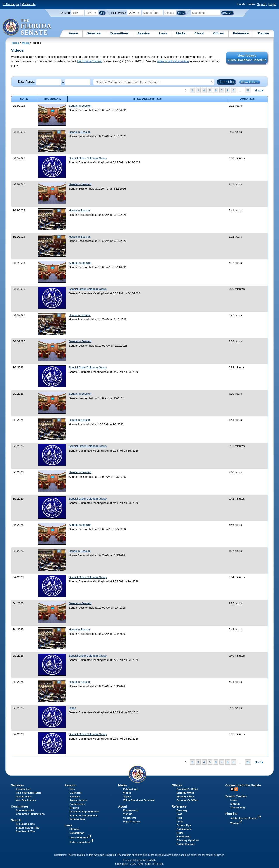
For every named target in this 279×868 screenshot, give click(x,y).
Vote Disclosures (26, 800)
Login (273, 4)
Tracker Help (238, 808)
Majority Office (185, 793)
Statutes (74, 829)
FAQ (179, 814)
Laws (163, 33)
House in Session (80, 132)
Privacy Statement (133, 860)
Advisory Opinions (188, 840)
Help (179, 818)
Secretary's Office (187, 800)
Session (144, 33)
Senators (94, 33)
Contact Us (130, 818)
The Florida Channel (89, 61)
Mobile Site (28, 4)
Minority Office (185, 796)
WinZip (237, 823)
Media (181, 33)
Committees (119, 33)
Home (73, 33)
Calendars (76, 793)
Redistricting (77, 819)
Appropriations (78, 800)
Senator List (23, 789)
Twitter (232, 789)
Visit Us (128, 814)
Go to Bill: (65, 13)
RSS (236, 789)
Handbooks (183, 837)
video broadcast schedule (173, 61)
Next (259, 91)
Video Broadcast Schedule (139, 800)
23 (248, 90)
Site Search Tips (26, 831)
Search (16, 820)
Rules (72, 708)
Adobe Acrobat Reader (246, 818)
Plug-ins (231, 814)
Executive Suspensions (84, 815)
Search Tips (184, 825)
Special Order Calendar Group (88, 158)
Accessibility (150, 860)
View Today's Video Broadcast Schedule (247, 58)
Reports (74, 808)
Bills (72, 789)
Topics (127, 796)
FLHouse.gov (11, 4)
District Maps (24, 796)
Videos (127, 793)
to (63, 82)
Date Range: (27, 82)
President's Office (187, 789)
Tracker (263, 33)
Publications (131, 789)
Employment (131, 810)
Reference (241, 33)
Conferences (77, 804)
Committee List (25, 810)
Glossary (182, 810)
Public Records (186, 844)
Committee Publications (30, 814)
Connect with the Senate (243, 785)
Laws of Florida (81, 837)
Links (180, 822)
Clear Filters (250, 82)
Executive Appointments (84, 812)
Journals (75, 796)
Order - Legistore (82, 842)
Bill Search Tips (25, 824)
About (199, 33)
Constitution (77, 833)
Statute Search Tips (28, 828)
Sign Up (262, 4)
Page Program (132, 822)
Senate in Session (80, 106)
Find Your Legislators (29, 793)
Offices (218, 33)
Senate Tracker (236, 796)
